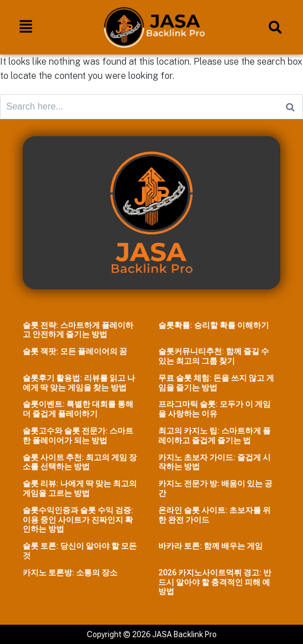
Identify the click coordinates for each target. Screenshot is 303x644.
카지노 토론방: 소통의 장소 (70, 573)
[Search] (290, 107)
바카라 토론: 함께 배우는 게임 (211, 546)
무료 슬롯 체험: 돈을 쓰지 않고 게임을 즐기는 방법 (216, 383)
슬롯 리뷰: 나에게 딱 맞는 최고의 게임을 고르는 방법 (80, 488)
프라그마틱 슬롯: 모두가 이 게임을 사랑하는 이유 (214, 409)
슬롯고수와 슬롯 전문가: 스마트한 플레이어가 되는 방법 (78, 435)
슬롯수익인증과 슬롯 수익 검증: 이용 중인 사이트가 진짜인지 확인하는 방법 (78, 520)
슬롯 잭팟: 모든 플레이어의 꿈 (75, 351)
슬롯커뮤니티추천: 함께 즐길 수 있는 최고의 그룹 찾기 (214, 356)
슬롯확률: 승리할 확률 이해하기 (214, 325)
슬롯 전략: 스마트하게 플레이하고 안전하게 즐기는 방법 (78, 330)
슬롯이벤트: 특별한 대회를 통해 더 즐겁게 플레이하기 (78, 409)
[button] (26, 27)
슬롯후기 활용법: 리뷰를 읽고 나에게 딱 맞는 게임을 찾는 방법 (79, 383)
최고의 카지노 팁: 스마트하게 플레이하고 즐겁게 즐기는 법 (214, 435)
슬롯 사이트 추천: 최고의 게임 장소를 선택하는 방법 (80, 462)
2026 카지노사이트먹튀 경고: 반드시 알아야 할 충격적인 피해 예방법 (215, 582)
